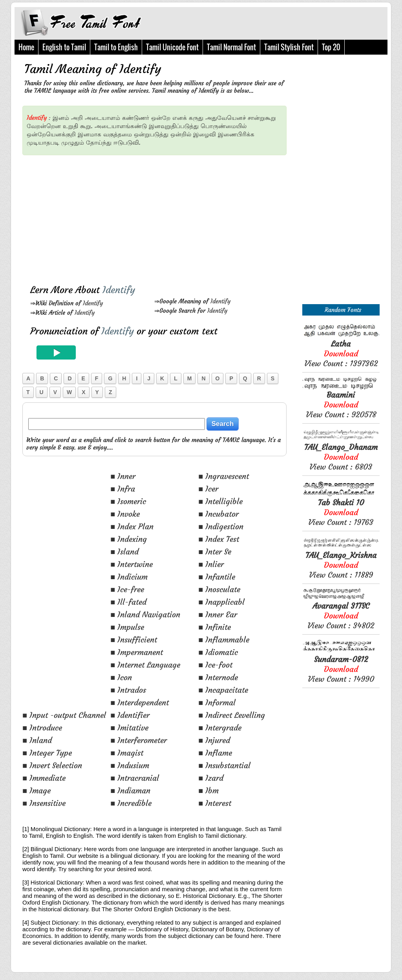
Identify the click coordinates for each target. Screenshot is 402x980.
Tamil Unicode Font (172, 47)
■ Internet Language (145, 665)
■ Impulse (127, 627)
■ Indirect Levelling (232, 715)
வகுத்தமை (118, 134)
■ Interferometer (139, 740)
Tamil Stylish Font (289, 47)
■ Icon (121, 677)
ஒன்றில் (181, 134)
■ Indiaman (130, 790)
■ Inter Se (215, 551)
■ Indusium (130, 765)
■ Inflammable (224, 640)
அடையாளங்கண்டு (121, 126)
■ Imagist (127, 753)
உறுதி (70, 126)
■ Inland (37, 740)
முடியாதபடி (43, 142)
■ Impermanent (137, 652)
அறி (77, 118)
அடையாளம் (102, 118)
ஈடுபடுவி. (127, 142)
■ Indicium (129, 577)
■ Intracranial (135, 778)
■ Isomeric (128, 501)
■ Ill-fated (128, 602)
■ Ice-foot (215, 665)
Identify (93, 303)
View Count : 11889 (341, 565)
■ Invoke (125, 514)
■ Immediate (44, 778)
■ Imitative (129, 728)
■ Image (37, 790)
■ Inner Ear (218, 614)
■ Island (124, 551)
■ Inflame (215, 753)
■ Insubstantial (224, 765)
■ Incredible (131, 803)
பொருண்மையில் (224, 126)
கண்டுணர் (136, 118)
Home (26, 47)
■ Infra (123, 489)
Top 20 (331, 47)
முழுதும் (73, 142)
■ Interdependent (140, 702)
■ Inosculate (219, 589)
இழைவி (205, 134)
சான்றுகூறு (262, 118)
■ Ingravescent (224, 476)
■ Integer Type (47, 753)
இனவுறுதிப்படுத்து (174, 126)
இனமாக (90, 134)
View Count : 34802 (341, 616)
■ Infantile (217, 577)
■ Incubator (218, 514)
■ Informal (217, 702)
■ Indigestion (221, 526)
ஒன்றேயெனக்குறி (51, 134)
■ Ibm (208, 790)
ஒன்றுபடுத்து (151, 134)
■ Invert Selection (52, 765)
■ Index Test (219, 539)
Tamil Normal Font (231, 47)
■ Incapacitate (223, 690)
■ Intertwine (132, 564)
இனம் (61, 118)
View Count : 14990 (341, 669)
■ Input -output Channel (64, 715)
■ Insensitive (44, 803)
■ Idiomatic (218, 652)
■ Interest (215, 803)
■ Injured (214, 740)
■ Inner (123, 476)
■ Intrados (128, 690)
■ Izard (211, 778)
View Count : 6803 (341, 457)
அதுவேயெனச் (226, 118)
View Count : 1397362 (341, 353)
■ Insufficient (134, 640)
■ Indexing (129, 539)
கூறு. (86, 126)
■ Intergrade (220, 728)
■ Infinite (215, 627)
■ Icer (208, 489)
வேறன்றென (44, 126)
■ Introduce (42, 728)
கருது (196, 118)
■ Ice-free (127, 589)
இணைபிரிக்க (236, 134)
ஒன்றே (161, 118)
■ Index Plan (132, 526)
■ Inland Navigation (145, 614)
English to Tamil (64, 47)
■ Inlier (211, 564)
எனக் (180, 118)
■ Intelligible (220, 501)
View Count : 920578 (341, 405)
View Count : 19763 (341, 512)
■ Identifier (130, 715)
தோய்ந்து (99, 142)
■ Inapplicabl (221, 602)
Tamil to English (116, 47)
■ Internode (218, 677)
